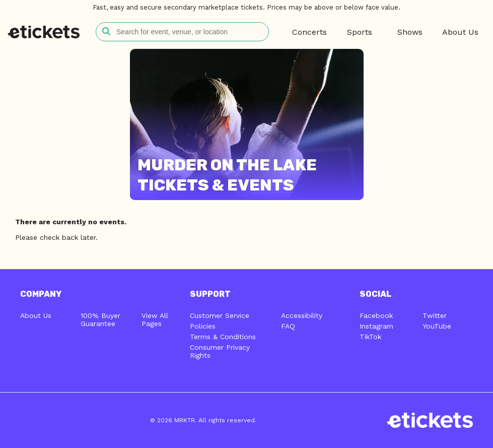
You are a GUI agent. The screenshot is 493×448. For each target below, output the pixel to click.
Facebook (376, 315)
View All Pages (155, 319)
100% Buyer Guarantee (100, 319)
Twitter (435, 315)
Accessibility (302, 315)
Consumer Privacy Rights (220, 351)
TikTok (370, 337)
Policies (203, 326)
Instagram (376, 326)
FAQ (288, 326)
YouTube (437, 326)
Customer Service (220, 315)
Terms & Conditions (223, 337)
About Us (36, 315)
